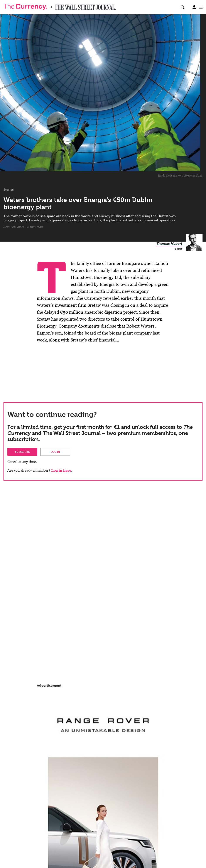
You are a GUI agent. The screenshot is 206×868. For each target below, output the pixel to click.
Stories (9, 190)
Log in (55, 452)
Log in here (61, 470)
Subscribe (22, 452)
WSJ (58, 6)
